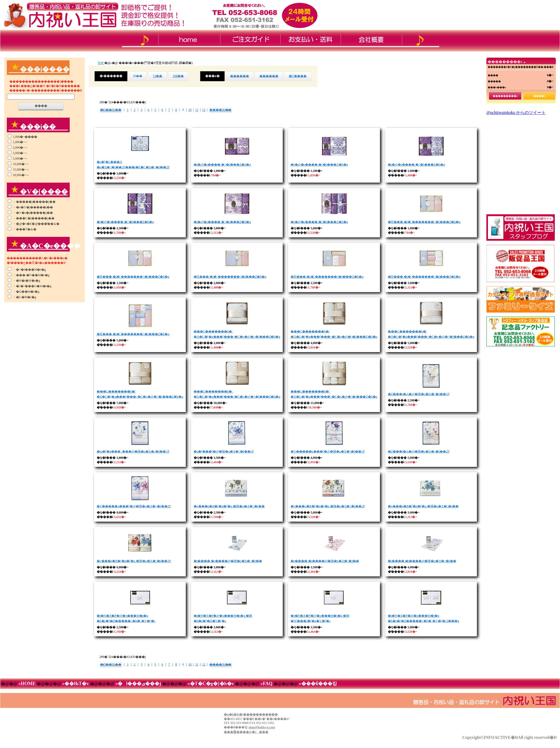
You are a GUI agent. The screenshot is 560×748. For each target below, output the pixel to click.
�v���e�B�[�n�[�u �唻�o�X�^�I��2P (328, 506)
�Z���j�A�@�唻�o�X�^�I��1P (419, 394)
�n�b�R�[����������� (251, 714)
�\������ (111, 76)
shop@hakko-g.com (262, 727)
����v (539, 96)
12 (204, 110)
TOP (101, 63)
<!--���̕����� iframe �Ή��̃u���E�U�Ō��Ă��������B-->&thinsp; (520, 161)
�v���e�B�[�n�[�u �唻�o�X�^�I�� (229, 506)
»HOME (27, 684)
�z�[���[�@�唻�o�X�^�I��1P (224, 451)
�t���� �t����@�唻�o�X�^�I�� (228, 561)
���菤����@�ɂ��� (246, 732)
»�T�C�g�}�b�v (211, 684)
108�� (178, 76)
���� (41, 106)
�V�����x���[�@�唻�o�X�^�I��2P (134, 506)
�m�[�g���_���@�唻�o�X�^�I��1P (133, 451)
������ (240, 76)
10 (190, 110)
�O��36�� (111, 110)
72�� (157, 76)
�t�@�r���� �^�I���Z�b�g (222, 165)
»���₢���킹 (317, 684)
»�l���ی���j (138, 684)
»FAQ (266, 684)
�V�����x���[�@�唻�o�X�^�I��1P (328, 451)
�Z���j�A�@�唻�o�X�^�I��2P (419, 451)
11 (197, 110)
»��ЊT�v (76, 684)
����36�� (220, 110)
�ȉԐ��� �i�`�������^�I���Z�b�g (424, 222)
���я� (212, 76)
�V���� (298, 76)
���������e (505, 96)
